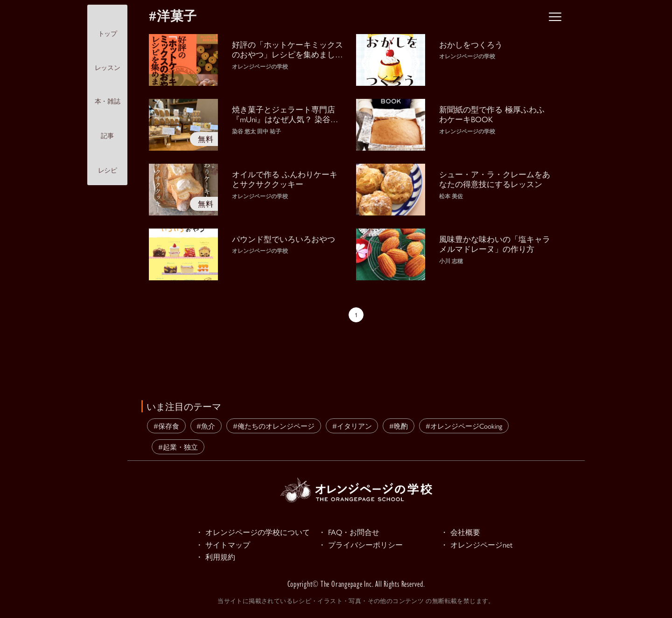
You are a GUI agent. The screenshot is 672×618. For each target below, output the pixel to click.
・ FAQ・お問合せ (350, 532)
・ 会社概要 (462, 532)
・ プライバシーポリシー (363, 545)
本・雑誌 (107, 93)
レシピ (108, 162)
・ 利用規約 (217, 558)
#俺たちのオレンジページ (274, 426)
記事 (107, 127)
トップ (108, 25)
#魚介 (206, 426)
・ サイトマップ (224, 545)
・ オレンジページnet (479, 545)
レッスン (107, 59)
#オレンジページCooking (464, 426)
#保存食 (166, 426)
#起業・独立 (178, 447)
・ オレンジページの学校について (256, 532)
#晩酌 (399, 426)
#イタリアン (352, 426)
